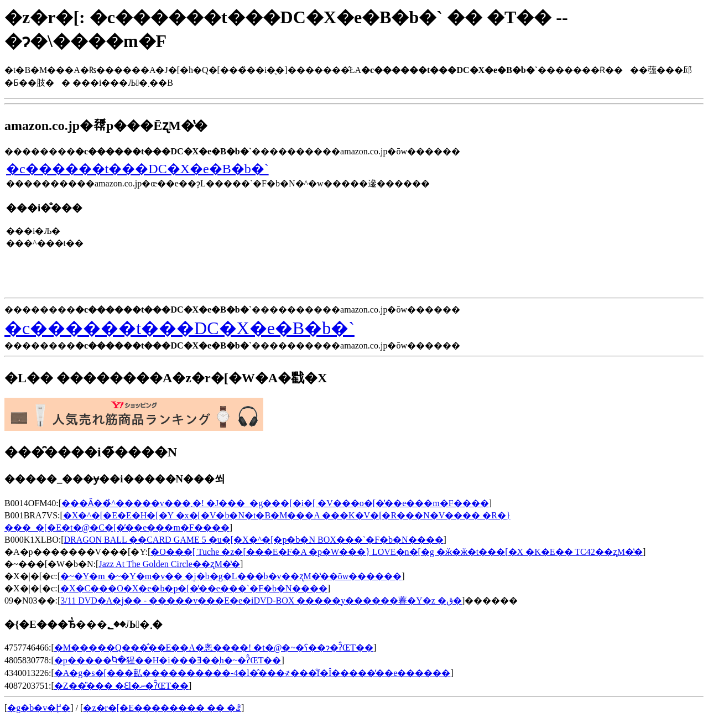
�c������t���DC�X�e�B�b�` (137, 169)
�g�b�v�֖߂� (39, 708)
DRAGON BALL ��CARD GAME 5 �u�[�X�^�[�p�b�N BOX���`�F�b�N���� (254, 540)
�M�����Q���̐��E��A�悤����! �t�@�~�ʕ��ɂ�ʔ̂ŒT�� (214, 648)
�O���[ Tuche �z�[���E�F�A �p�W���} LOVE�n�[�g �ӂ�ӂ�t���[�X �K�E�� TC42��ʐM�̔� (397, 552)
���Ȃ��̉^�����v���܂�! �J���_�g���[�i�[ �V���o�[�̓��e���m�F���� (275, 503)
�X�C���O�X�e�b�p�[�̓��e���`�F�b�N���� (194, 588)
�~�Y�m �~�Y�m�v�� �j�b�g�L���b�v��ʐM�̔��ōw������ (231, 576)
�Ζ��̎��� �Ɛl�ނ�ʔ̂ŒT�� (121, 686)
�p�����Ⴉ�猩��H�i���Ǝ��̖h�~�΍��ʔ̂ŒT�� (168, 660)
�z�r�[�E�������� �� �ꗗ (162, 708)
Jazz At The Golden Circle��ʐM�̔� (169, 564)
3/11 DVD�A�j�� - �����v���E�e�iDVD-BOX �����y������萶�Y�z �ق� (261, 600)
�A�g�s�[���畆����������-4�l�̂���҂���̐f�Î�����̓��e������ (253, 673)
